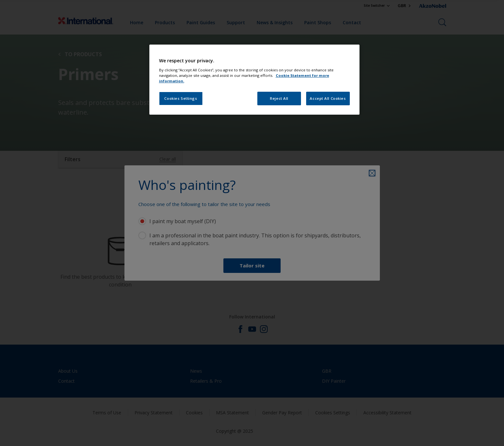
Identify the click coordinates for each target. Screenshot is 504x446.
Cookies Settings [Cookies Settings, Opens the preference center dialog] (181, 98)
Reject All (279, 98)
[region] (254, 80)
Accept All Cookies (328, 98)
